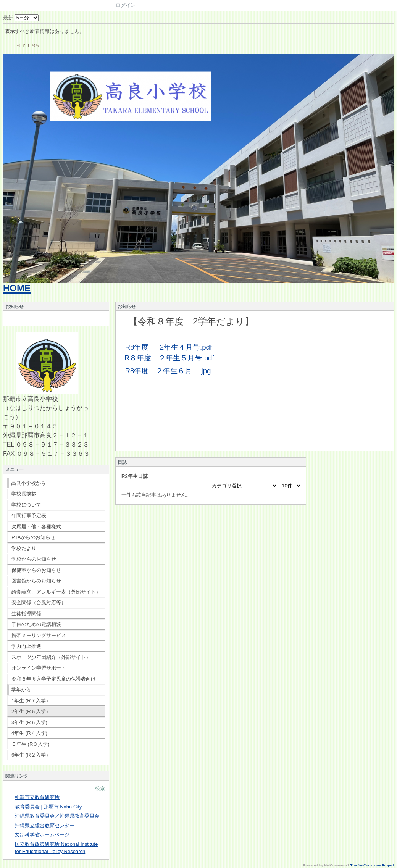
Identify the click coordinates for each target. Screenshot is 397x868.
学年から (21, 690)
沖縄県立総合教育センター (45, 825)
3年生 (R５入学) (29, 722)
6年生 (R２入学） (31, 755)
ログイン (126, 5)
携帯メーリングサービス (39, 635)
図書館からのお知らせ (36, 581)
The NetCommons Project (372, 865)
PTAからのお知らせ (33, 537)
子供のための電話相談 (36, 624)
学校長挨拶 (24, 494)
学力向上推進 (26, 646)
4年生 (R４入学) (29, 733)
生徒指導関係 (26, 614)
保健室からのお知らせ (36, 570)
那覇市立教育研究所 (37, 797)
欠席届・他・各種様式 (36, 527)
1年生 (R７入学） (31, 701)
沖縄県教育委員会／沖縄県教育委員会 (57, 816)
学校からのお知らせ (34, 559)
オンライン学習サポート (39, 668)
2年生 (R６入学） (31, 711)
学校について (26, 505)
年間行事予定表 (29, 515)
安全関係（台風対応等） (39, 603)
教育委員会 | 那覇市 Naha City (48, 807)
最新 (21, 18)
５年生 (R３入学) (31, 744)
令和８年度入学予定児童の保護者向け (54, 679)
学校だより (24, 548)
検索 (100, 788)
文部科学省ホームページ (42, 835)
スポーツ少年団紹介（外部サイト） (51, 657)
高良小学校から (28, 483)
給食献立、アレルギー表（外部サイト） (56, 592)
